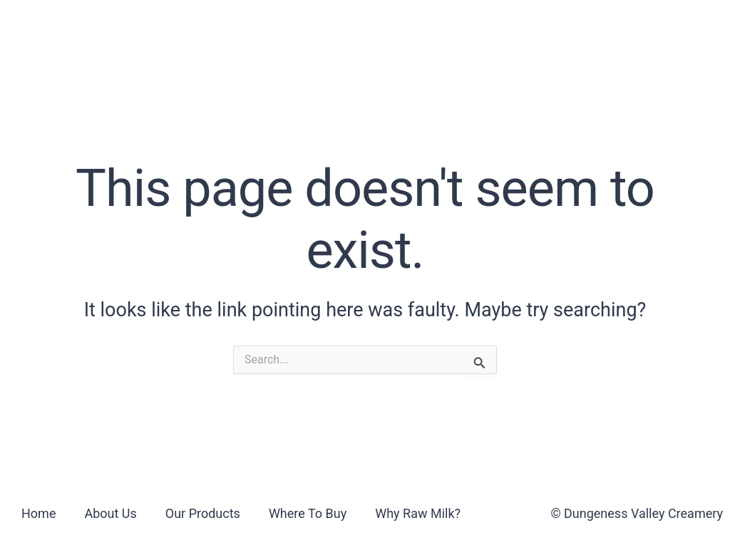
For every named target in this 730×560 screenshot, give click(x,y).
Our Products (227, 31)
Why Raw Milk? (483, 31)
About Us (118, 31)
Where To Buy (352, 31)
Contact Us (605, 31)
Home (38, 513)
